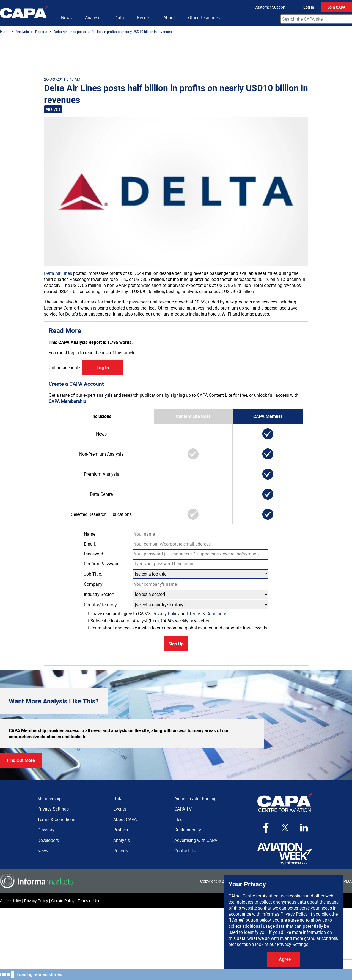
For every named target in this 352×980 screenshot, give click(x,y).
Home (5, 32)
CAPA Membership (67, 401)
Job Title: (93, 574)
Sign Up (176, 644)
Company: (94, 584)
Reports (41, 32)
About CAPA (125, 819)
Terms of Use (89, 901)
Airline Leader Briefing (196, 798)
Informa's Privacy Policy (284, 914)
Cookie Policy (63, 901)
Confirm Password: (102, 564)
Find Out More (21, 760)
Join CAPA (336, 7)
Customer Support (270, 7)
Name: (90, 534)
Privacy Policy (166, 614)
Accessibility (10, 901)
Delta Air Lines (58, 273)
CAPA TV (183, 809)
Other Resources (204, 18)
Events (144, 18)
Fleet (179, 819)
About (169, 18)
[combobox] (316, 19)
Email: (90, 544)
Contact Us (185, 851)
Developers (48, 840)
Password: (94, 554)
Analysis (93, 18)
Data (119, 18)
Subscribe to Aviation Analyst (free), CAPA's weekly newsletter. (148, 621)
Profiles (121, 830)
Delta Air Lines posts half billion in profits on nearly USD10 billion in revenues (113, 32)
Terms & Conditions (208, 614)
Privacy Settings (293, 944)
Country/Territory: (101, 605)
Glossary (46, 830)
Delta (70, 314)
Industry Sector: (99, 594)
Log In (309, 7)
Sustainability (188, 830)
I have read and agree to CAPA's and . (157, 614)
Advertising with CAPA (196, 840)
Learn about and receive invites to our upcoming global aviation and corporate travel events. (177, 628)
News (66, 18)
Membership (50, 798)
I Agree (284, 959)
